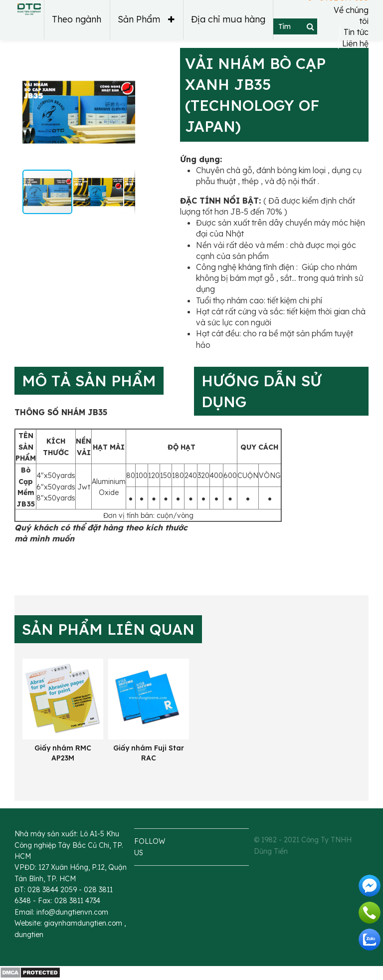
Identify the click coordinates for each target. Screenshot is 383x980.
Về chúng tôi (351, 15)
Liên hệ (355, 43)
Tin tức (356, 32)
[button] (40, 112)
